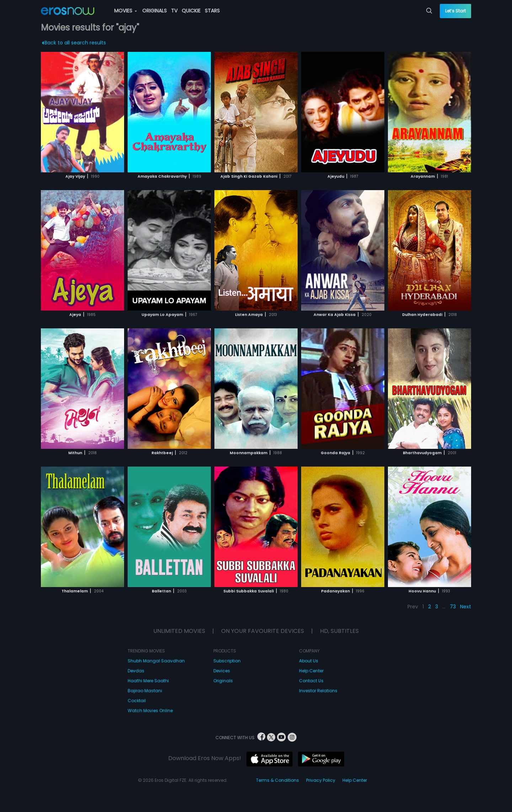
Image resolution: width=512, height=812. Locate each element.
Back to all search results (74, 43)
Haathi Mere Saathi (148, 681)
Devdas (136, 671)
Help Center (311, 671)
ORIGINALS (154, 11)
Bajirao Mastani (145, 691)
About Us (309, 661)
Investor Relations (318, 691)
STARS (212, 11)
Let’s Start (455, 11)
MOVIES (126, 11)
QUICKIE (191, 11)
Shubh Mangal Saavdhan (156, 661)
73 (453, 607)
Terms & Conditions (278, 780)
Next (466, 607)
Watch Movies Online (150, 711)
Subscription (227, 661)
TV (174, 11)
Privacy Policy (321, 780)
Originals (223, 681)
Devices (222, 671)
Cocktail (137, 701)
